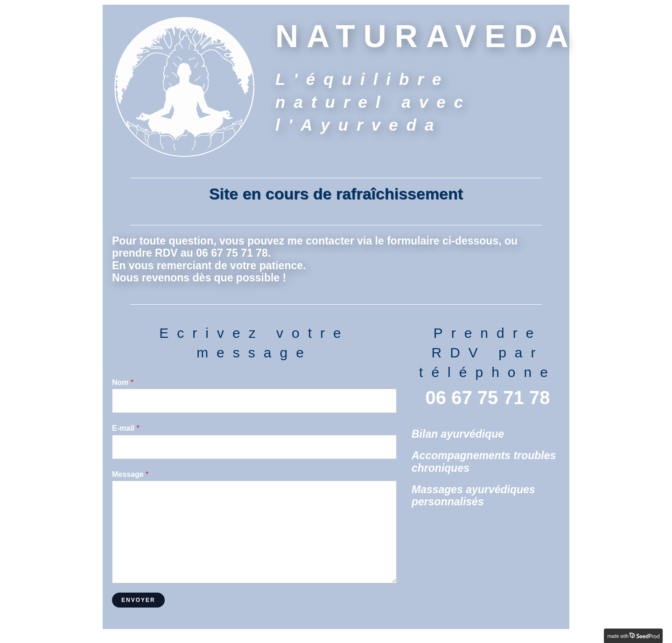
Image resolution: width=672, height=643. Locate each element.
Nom (123, 382)
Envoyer (138, 600)
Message (130, 474)
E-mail (126, 428)
